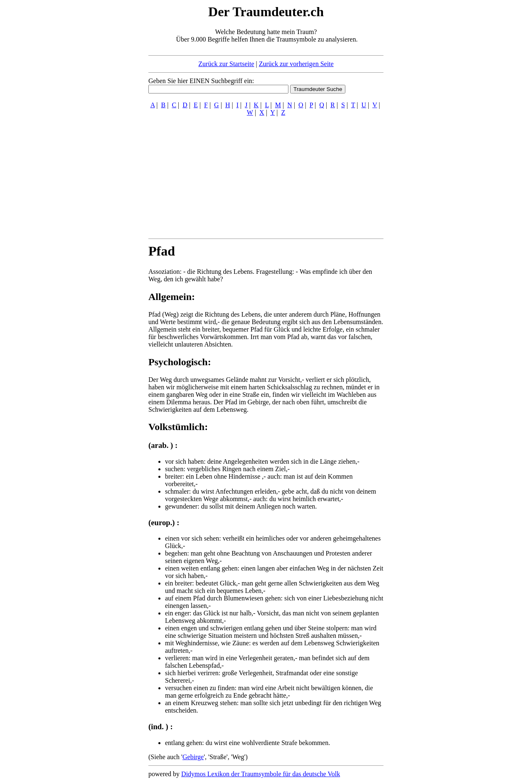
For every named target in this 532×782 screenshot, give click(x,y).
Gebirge (193, 757)
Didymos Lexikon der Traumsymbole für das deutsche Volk (261, 774)
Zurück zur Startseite (226, 64)
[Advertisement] (98, 128)
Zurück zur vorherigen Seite (296, 64)
